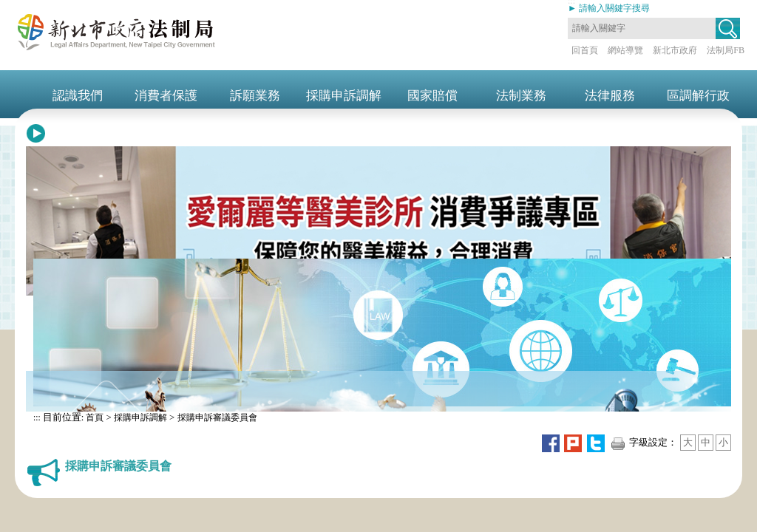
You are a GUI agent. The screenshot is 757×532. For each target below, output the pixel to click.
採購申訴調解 (140, 417)
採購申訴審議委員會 (217, 417)
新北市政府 (675, 50)
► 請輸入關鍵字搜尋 (609, 8)
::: (37, 417)
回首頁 (585, 50)
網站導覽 (625, 50)
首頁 (94, 417)
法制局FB (726, 50)
